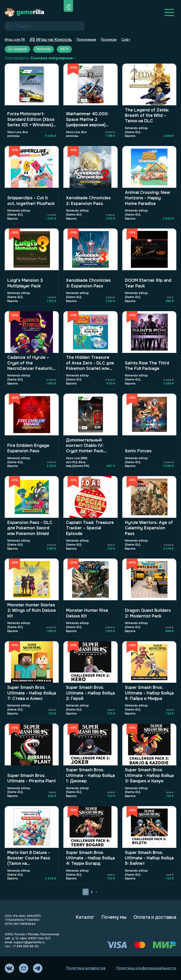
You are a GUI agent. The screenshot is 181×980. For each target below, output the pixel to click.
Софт (126, 40)
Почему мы (114, 917)
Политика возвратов (86, 968)
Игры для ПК (15, 40)
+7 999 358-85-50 (25, 946)
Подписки (109, 40)
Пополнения (86, 40)
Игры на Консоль (51, 40)
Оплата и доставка (155, 917)
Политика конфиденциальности (146, 968)
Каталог (85, 917)
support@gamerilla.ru (29, 942)
